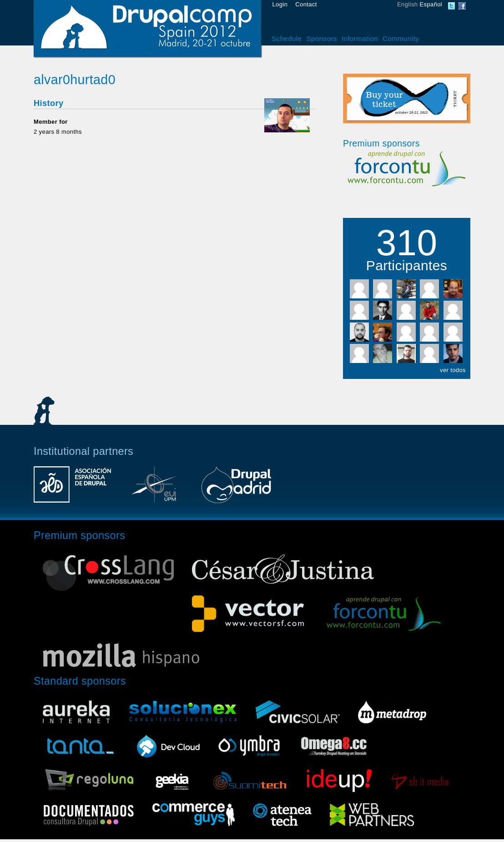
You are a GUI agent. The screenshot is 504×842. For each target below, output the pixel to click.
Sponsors (321, 38)
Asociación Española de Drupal (72, 489)
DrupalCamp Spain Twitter (452, 6)
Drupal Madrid (236, 489)
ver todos (453, 370)
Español (431, 4)
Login (280, 4)
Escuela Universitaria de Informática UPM (154, 489)
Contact (306, 4)
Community (401, 38)
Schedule (287, 38)
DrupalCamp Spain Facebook (462, 6)
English (407, 4)
